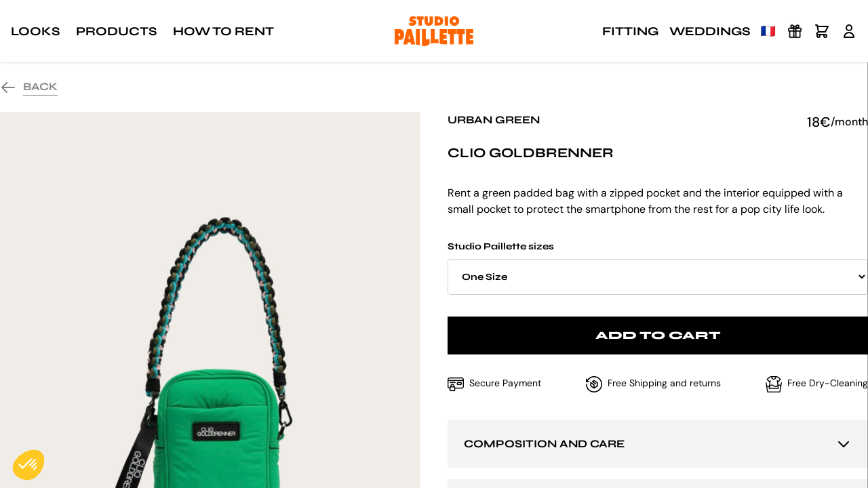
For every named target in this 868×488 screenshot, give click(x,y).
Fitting (630, 31)
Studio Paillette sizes (658, 268)
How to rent (223, 31)
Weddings (710, 31)
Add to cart (658, 335)
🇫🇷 (768, 31)
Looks (35, 31)
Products (116, 31)
